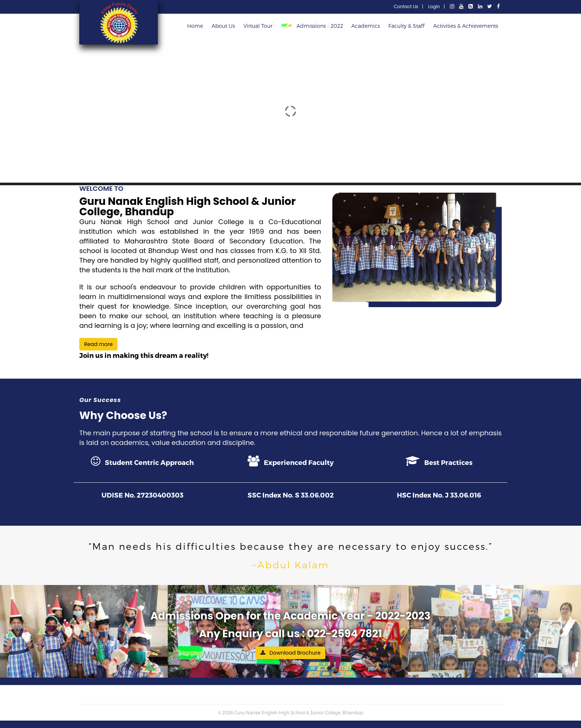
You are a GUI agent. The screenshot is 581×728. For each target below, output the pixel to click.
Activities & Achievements (466, 26)
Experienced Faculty (290, 461)
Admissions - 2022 (313, 26)
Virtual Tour (258, 26)
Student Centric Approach (142, 461)
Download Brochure (290, 653)
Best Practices (439, 461)
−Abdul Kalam (290, 565)
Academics (366, 26)
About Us (223, 26)
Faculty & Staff (406, 26)
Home (195, 26)
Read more (98, 344)
